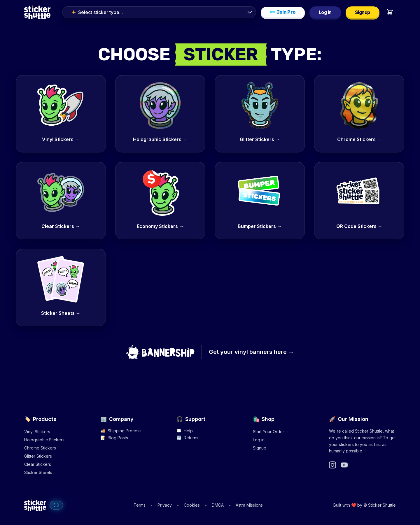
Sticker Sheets (38, 472)
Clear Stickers (38, 464)
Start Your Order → (271, 432)
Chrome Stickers (40, 448)
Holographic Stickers (44, 440)
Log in (325, 12)
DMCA (218, 505)
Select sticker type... (97, 12)
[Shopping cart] (390, 12)
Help (185, 431)
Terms (140, 505)
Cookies (192, 505)
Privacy (165, 505)
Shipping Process (121, 431)
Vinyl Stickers (37, 432)
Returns (187, 438)
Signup (363, 12)
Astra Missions (249, 505)
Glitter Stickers (38, 456)
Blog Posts (114, 438)
